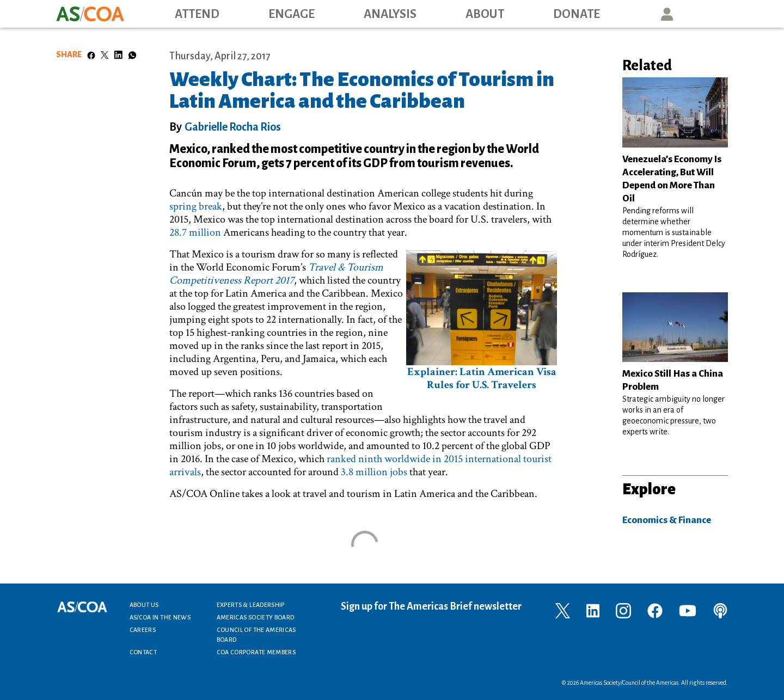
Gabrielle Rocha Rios (233, 127)
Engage (292, 14)
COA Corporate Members (256, 652)
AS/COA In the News (160, 617)
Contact (143, 652)
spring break (196, 206)
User (667, 14)
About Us (144, 605)
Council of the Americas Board (256, 635)
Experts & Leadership (251, 605)
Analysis (390, 14)
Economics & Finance (667, 520)
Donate (577, 14)
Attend (197, 14)
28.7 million (195, 232)
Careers (143, 630)
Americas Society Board (256, 617)
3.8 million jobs (374, 472)
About (485, 14)
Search (716, 14)
